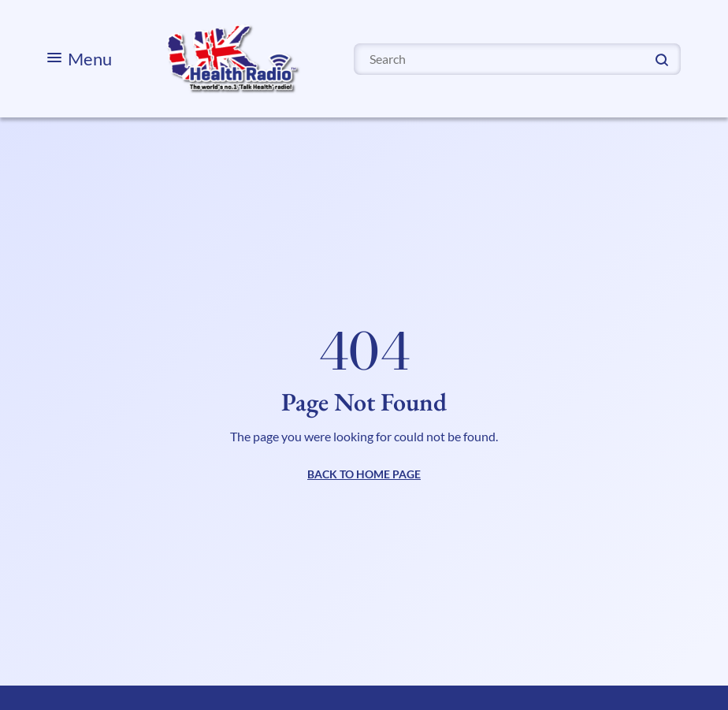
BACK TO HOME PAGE (364, 474)
